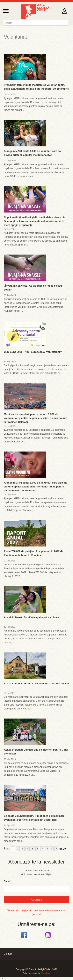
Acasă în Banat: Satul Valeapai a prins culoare (32, 617)
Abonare (36, 899)
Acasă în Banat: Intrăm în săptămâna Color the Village (36, 684)
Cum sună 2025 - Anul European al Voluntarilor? (33, 352)
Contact (8, 954)
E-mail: (7, 881)
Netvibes (45, 973)
